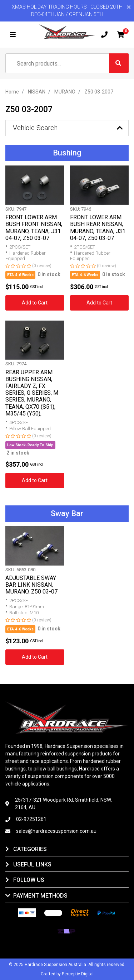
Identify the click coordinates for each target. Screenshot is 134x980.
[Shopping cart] (120, 35)
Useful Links (32, 864)
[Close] (129, 7)
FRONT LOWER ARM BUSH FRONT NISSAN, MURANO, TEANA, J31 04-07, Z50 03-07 (34, 228)
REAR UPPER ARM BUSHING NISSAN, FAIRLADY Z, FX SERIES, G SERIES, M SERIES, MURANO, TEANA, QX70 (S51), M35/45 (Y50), (32, 393)
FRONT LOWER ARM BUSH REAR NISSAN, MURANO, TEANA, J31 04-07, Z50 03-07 (98, 228)
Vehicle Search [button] (35, 128)
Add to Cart (35, 303)
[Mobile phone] (104, 35)
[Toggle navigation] (13, 35)
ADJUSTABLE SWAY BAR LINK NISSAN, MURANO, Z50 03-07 (31, 585)
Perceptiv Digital (78, 974)
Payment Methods (40, 896)
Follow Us (29, 880)
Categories (30, 849)
